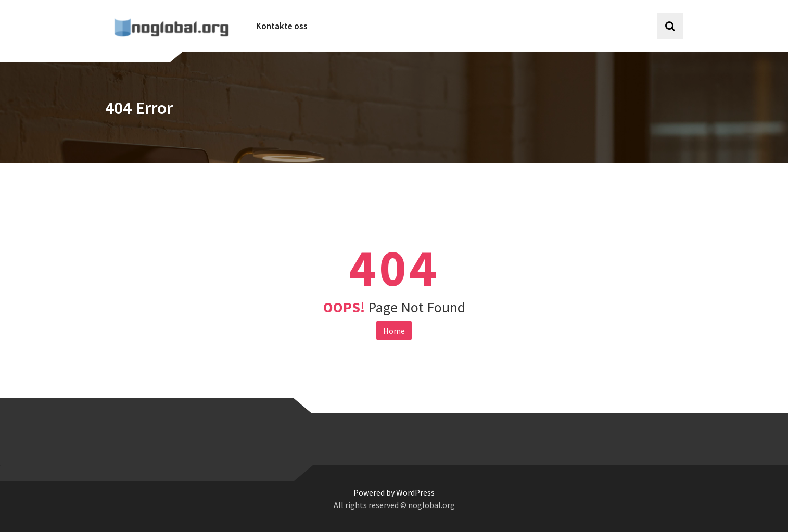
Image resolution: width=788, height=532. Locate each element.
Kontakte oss (282, 26)
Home (394, 331)
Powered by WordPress (394, 492)
